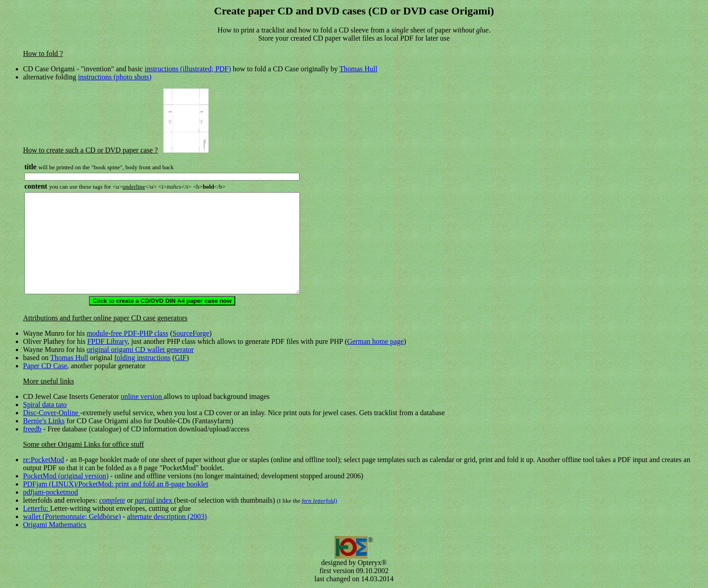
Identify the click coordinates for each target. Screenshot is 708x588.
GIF (181, 358)
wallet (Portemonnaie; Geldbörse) (72, 516)
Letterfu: (37, 508)
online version (142, 396)
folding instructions (142, 358)
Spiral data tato (45, 405)
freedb (32, 429)
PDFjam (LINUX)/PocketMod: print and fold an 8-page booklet (116, 484)
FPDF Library (107, 341)
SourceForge (191, 333)
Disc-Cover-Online (51, 413)
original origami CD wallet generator (140, 350)
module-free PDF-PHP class (128, 333)
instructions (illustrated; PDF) (188, 69)
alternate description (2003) (167, 516)
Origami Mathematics (55, 525)
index (154, 500)
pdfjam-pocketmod (51, 492)
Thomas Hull (359, 69)
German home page (375, 341)
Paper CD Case (45, 366)
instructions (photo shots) (115, 77)
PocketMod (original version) (66, 476)
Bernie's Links (44, 421)
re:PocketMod (44, 460)
